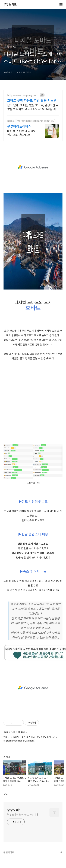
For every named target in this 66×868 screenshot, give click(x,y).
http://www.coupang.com (23, 95)
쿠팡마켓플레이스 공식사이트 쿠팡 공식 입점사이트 (22, 126)
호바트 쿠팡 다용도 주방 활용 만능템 (32, 100)
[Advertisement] (33, 167)
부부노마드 (10, 5)
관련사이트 (9, 852)
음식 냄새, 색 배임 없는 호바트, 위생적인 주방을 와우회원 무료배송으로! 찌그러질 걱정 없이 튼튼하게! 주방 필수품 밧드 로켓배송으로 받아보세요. (33, 107)
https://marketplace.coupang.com (28, 121)
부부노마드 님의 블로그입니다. (23, 814)
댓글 (6, 794)
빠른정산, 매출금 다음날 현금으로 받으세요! (21, 133)
